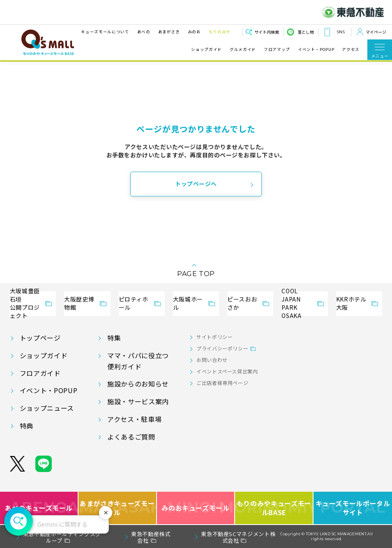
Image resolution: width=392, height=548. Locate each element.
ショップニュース (47, 408)
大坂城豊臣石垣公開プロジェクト (25, 304)
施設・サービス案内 (138, 401)
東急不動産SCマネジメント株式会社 (238, 537)
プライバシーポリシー (222, 348)
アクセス (351, 50)
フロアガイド (40, 373)
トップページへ (196, 184)
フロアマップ (277, 50)
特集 (114, 338)
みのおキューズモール (195, 508)
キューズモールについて (105, 32)
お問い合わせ (212, 360)
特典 (27, 426)
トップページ (40, 338)
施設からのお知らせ (138, 384)
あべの (144, 32)
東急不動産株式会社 (151, 537)
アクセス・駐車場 (134, 419)
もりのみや (220, 32)
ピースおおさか (242, 303)
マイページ (376, 32)
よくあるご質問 (131, 437)
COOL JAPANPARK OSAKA (291, 304)
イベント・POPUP (316, 50)
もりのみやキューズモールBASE (274, 508)
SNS (341, 32)
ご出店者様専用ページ (222, 383)
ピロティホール (134, 303)
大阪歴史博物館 (79, 303)
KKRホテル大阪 (351, 303)
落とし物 (306, 32)
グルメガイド (243, 50)
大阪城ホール (188, 303)
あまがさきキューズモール (118, 508)
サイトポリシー (214, 337)
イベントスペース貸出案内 (227, 371)
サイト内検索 (267, 32)
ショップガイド (206, 50)
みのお (194, 32)
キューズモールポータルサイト (353, 508)
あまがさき (169, 32)
